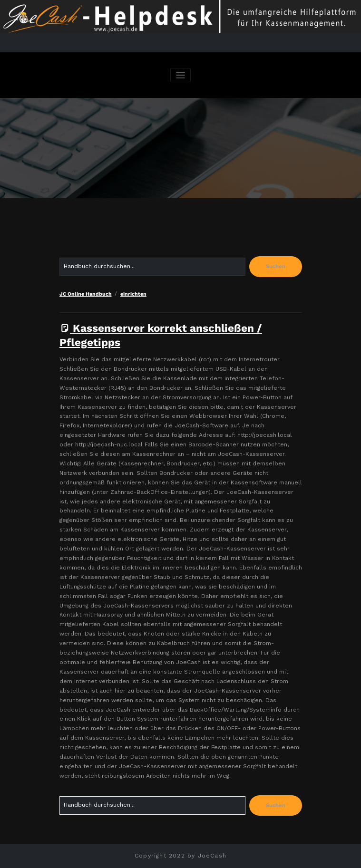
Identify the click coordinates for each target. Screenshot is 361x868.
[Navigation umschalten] (180, 75)
